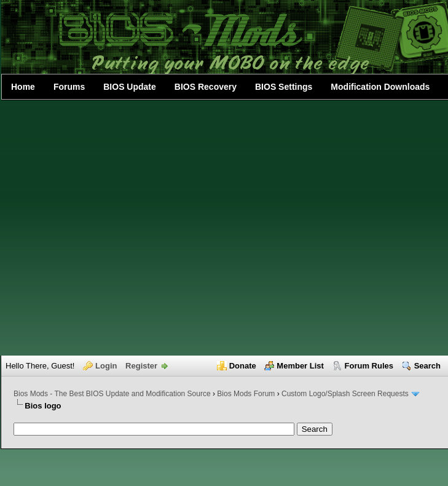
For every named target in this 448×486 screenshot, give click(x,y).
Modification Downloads (380, 87)
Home (23, 87)
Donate (243, 366)
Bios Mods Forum (246, 394)
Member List (300, 366)
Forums (69, 87)
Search (427, 366)
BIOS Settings (284, 87)
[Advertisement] (124, 228)
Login (106, 366)
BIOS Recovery (206, 87)
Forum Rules (369, 366)
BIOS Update (130, 87)
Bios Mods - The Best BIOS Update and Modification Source (112, 394)
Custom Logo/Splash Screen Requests (345, 394)
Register (141, 366)
